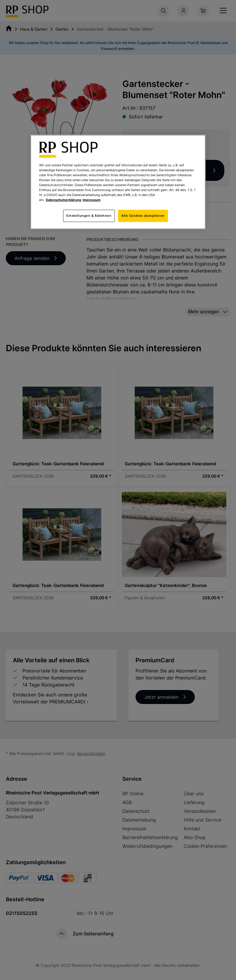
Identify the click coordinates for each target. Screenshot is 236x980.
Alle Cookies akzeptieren (143, 216)
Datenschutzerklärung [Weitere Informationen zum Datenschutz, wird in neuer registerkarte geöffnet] (64, 200)
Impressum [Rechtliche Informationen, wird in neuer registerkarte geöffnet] (92, 200)
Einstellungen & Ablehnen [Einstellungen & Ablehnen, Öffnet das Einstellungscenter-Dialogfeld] (89, 216)
